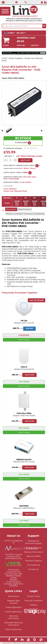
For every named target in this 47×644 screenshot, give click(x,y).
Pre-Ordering (33, 565)
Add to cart (29, 375)
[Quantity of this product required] (10, 160)
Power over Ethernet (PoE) (15, 191)
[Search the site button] (44, 26)
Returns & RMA (34, 556)
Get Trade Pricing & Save (29, 156)
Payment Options (33, 561)
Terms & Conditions (33, 601)
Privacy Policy (33, 596)
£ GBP (9, 33)
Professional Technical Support (33, 542)
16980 (25, 173)
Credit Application (13, 612)
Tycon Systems (10, 189)
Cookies (33, 605)
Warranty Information (13, 617)
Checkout (35, 45)
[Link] (9, 640)
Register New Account (14, 602)
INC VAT (21, 33)
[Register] (45, 2)
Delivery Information (34, 552)
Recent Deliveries (13, 629)
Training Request (33, 548)
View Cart (21, 45)
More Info (29, 329)
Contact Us (33, 569)
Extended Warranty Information (14, 624)
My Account (14, 596)
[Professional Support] (16, 2)
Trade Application (14, 607)
